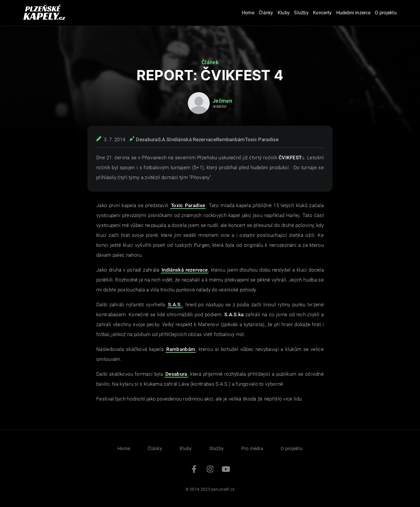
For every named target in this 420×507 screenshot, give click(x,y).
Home (248, 13)
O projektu (386, 13)
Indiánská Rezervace (193, 139)
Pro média (252, 449)
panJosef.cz (223, 489)
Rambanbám (231, 139)
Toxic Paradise (262, 139)
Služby (301, 13)
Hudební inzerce (353, 13)
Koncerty (322, 13)
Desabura (147, 139)
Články (266, 13)
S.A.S (164, 139)
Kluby (284, 13)
